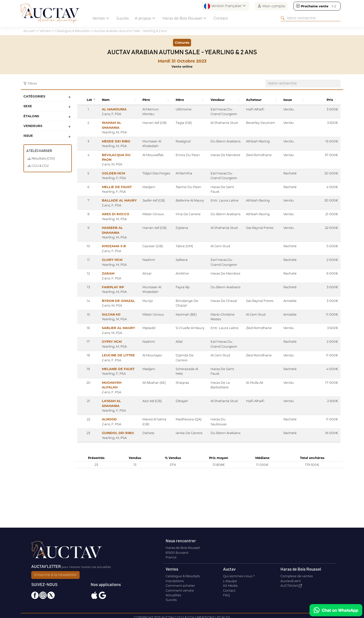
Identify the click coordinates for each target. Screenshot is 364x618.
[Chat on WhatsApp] (336, 610)
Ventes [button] (101, 18)
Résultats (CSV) (41, 158)
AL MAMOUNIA (107, 109)
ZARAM (101, 292)
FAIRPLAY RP (106, 306)
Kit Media (230, 586)
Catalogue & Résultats (183, 576)
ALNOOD (102, 457)
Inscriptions (175, 581)
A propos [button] (145, 18)
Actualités (173, 595)
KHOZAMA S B (107, 265)
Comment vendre (180, 590)
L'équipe (230, 581)
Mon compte (271, 6)
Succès (123, 18)
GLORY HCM (105, 279)
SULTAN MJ (104, 338)
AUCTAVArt (291, 586)
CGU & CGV (38, 166)
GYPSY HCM (105, 370)
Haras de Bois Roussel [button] (185, 18)
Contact (221, 18)
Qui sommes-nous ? (239, 576)
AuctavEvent (291, 581)
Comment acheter (180, 586)
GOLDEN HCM (106, 178)
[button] (88, 100)
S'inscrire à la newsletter (55, 575)
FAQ (226, 595)
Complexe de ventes (297, 576)
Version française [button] (225, 6)
